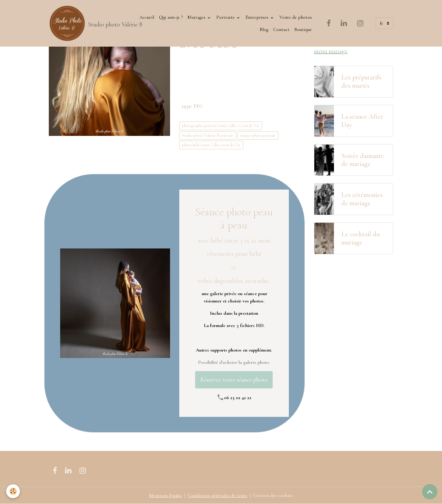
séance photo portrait (258, 135)
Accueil (147, 17)
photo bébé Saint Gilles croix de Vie (211, 145)
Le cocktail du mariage (361, 238)
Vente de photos (296, 17)
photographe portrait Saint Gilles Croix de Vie (221, 126)
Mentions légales (166, 495)
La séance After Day (362, 121)
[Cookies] (13, 491)
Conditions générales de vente (218, 495)
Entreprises (258, 17)
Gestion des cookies (273, 495)
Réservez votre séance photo (234, 380)
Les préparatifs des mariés (361, 81)
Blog (264, 29)
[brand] (88, 23)
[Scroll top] (430, 492)
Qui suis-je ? (171, 17)
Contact (281, 29)
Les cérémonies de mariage (362, 199)
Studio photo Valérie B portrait (208, 135)
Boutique (303, 29)
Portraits (226, 17)
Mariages (197, 17)
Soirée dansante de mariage (363, 160)
